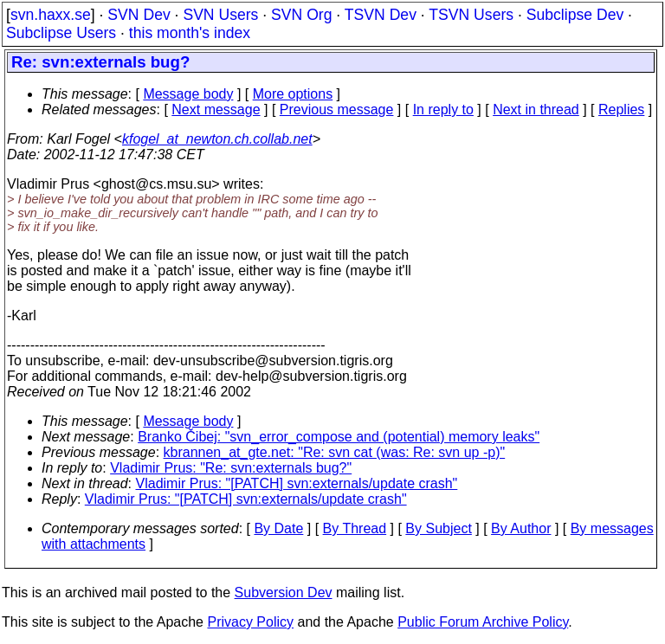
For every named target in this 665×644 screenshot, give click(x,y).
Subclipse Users (61, 33)
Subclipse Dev (575, 15)
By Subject (438, 528)
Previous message (337, 109)
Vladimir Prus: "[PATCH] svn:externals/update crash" (297, 483)
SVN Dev (139, 15)
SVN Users (220, 15)
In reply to (443, 109)
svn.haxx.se (51, 15)
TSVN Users (471, 15)
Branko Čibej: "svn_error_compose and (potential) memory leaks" (339, 437)
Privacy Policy (250, 622)
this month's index (190, 33)
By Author (521, 528)
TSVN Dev (381, 15)
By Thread (355, 528)
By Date (278, 528)
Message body (188, 94)
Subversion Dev (284, 592)
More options (293, 94)
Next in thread (536, 109)
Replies (621, 109)
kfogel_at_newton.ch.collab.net (217, 139)
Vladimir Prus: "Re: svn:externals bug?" (231, 468)
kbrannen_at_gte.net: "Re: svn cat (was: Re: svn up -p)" (335, 452)
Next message (216, 109)
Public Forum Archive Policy (483, 622)
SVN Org (301, 15)
